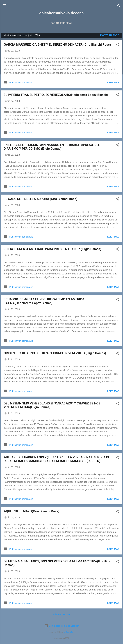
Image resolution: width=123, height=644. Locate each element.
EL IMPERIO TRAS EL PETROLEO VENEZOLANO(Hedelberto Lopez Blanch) (56, 95)
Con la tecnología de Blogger (61, 626)
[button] (117, 45)
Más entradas (62, 615)
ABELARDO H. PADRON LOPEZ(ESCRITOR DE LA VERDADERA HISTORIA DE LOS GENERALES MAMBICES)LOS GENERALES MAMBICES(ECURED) (57, 459)
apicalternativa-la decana (61, 13)
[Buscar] (119, 6)
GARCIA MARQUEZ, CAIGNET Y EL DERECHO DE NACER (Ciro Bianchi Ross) (57, 45)
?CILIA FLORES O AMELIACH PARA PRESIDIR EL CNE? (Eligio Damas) (52, 249)
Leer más (113, 82)
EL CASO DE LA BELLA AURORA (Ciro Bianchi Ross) (41, 199)
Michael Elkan (69, 632)
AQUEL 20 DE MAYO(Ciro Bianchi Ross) (32, 511)
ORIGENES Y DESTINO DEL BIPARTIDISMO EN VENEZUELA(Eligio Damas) (55, 353)
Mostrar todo (110, 35)
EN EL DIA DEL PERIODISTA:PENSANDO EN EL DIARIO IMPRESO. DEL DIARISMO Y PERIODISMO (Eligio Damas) (52, 147)
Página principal (61, 23)
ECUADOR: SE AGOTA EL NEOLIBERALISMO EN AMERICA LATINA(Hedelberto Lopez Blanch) (44, 301)
